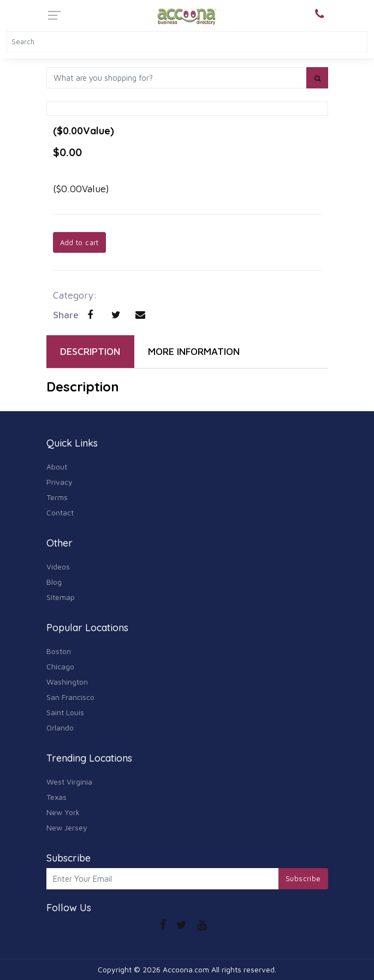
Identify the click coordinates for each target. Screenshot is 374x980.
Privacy (60, 482)
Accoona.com (186, 969)
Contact (60, 512)
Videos (58, 566)
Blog (54, 582)
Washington (67, 682)
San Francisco (70, 697)
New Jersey (67, 827)
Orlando (60, 727)
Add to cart (79, 242)
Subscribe (303, 878)
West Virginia (69, 782)
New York (63, 812)
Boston (59, 651)
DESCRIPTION (90, 351)
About (57, 467)
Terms (57, 497)
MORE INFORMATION (194, 351)
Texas (57, 797)
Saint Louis (65, 712)
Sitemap (61, 597)
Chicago (60, 666)
